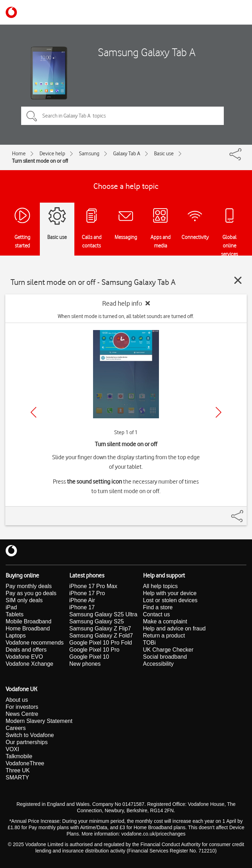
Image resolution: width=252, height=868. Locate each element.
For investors (22, 707)
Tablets (15, 614)
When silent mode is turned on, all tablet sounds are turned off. (126, 316)
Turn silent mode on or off (40, 161)
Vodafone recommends (35, 643)
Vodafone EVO (24, 657)
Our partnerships (27, 742)
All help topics (161, 586)
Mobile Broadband (29, 621)
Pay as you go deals (31, 593)
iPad (11, 607)
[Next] (219, 412)
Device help (52, 154)
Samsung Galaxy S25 (97, 621)
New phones (85, 664)
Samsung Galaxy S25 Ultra (103, 614)
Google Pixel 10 (89, 657)
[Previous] (33, 412)
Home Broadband (28, 628)
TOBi (149, 643)
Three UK (18, 770)
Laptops (16, 636)
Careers (16, 728)
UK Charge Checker (168, 650)
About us (17, 700)
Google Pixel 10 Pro (94, 650)
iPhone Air (82, 600)
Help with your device (170, 593)
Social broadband (165, 657)
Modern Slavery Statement (39, 721)
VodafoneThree (25, 763)
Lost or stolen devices (170, 600)
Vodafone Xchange (29, 664)
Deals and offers (26, 650)
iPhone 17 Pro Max (93, 586)
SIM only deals (24, 600)
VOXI (12, 749)
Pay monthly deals (29, 586)
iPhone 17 (82, 607)
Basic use (164, 154)
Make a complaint (165, 621)
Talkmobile (19, 756)
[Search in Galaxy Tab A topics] (122, 116)
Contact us (156, 614)
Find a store (158, 607)
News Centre (22, 714)
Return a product (164, 636)
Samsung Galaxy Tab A (147, 52)
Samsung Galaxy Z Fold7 (101, 636)
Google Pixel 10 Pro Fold (101, 643)
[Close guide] (238, 280)
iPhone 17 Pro (87, 593)
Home (19, 154)
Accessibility (158, 664)
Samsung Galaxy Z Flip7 (100, 628)
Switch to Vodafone (30, 735)
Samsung (89, 154)
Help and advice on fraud (174, 628)
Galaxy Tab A (127, 154)
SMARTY (17, 777)
